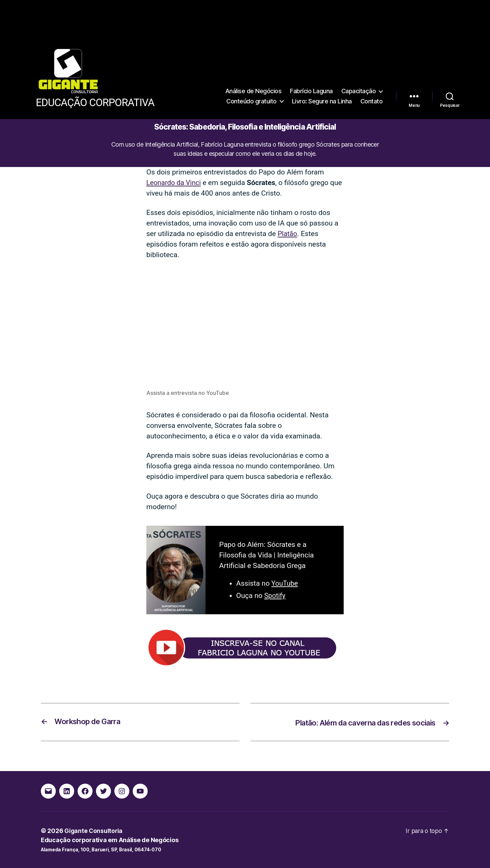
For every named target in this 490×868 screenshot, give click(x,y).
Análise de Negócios (254, 74)
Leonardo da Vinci (175, 183)
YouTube (285, 583)
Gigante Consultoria (94, 830)
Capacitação (359, 74)
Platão (288, 234)
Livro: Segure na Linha (322, 85)
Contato (372, 85)
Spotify (275, 596)
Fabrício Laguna (311, 74)
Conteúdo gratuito (251, 85)
